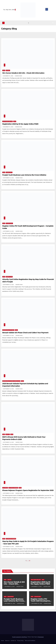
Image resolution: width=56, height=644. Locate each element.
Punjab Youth (9, 172)
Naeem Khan (18, 76)
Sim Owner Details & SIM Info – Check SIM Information (23, 73)
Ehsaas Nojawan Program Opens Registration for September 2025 (28, 490)
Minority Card (9, 277)
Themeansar (41, 637)
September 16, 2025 (9, 178)
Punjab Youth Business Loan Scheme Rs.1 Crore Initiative (24, 175)
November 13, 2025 (8, 127)
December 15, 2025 (8, 76)
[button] (54, 23)
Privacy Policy (20, 641)
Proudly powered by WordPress (20, 637)
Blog (4, 70)
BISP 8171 (8, 434)
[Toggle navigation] (29, 23)
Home (2, 641)
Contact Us (13, 641)
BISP (4, 434)
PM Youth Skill (9, 223)
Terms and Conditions (30, 641)
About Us (7, 641)
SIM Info (8, 70)
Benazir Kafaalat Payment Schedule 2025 (11, 381)
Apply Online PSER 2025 (8, 121)
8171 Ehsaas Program (13, 488)
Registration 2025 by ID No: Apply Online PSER (20, 124)
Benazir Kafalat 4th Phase (8, 330)
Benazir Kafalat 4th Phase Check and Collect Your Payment (25, 333)
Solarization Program (11, 539)
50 (30, 561)
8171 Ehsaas (5, 488)
